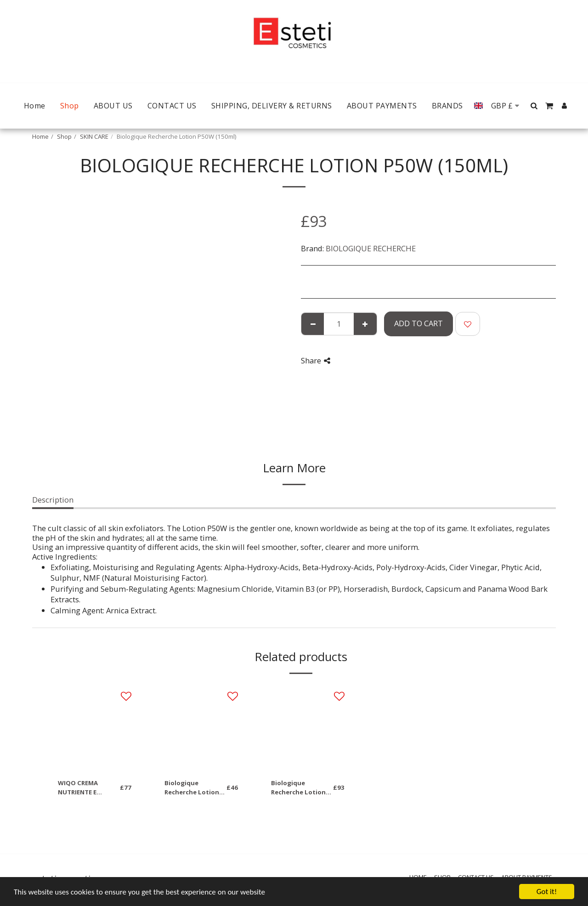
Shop (64, 136)
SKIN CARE (94, 136)
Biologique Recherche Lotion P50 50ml (192, 788)
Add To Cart (418, 323)
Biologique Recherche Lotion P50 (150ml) (298, 788)
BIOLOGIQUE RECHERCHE (371, 248)
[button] (534, 106)
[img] (95, 727)
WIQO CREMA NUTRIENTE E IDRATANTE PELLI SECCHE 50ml (84, 788)
